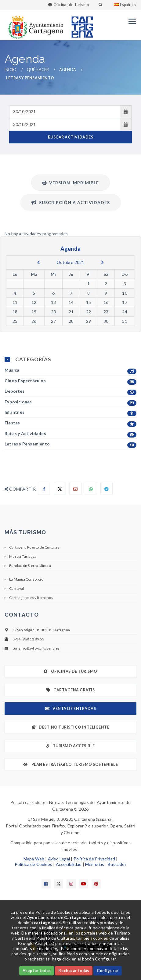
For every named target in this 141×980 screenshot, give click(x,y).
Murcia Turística (23, 556)
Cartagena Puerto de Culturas (34, 547)
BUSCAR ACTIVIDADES (70, 137)
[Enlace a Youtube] (84, 884)
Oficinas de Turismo (71, 5)
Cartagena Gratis (71, 690)
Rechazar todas (74, 971)
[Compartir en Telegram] (107, 489)
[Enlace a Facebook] (46, 884)
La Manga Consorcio (26, 579)
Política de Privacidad (94, 859)
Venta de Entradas (70, 709)
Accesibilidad (69, 864)
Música (70, 370)
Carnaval (17, 588)
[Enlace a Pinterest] (96, 884)
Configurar (108, 971)
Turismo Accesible (70, 746)
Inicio (11, 70)
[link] (34, 24)
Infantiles (70, 412)
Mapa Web (34, 859)
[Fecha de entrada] (65, 112)
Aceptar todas (37, 971)
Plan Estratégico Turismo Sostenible (71, 764)
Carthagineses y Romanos (31, 598)
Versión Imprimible (70, 183)
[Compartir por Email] (75, 489)
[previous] (39, 262)
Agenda (68, 70)
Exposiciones (70, 402)
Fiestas (70, 423)
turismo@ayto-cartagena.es (36, 648)
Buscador (117, 864)
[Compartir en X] (60, 489)
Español (125, 5)
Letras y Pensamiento (70, 444)
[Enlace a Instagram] (71, 884)
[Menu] (131, 21)
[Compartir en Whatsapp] (91, 489)
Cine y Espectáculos (70, 381)
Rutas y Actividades (70, 434)
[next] (102, 262)
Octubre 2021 (70, 262)
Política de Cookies (33, 864)
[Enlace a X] (59, 884)
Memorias (95, 864)
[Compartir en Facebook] (44, 489)
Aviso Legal (59, 859)
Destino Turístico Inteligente (70, 727)
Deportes (70, 391)
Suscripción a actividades (71, 202)
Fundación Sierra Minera (30, 566)
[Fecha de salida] (65, 124)
